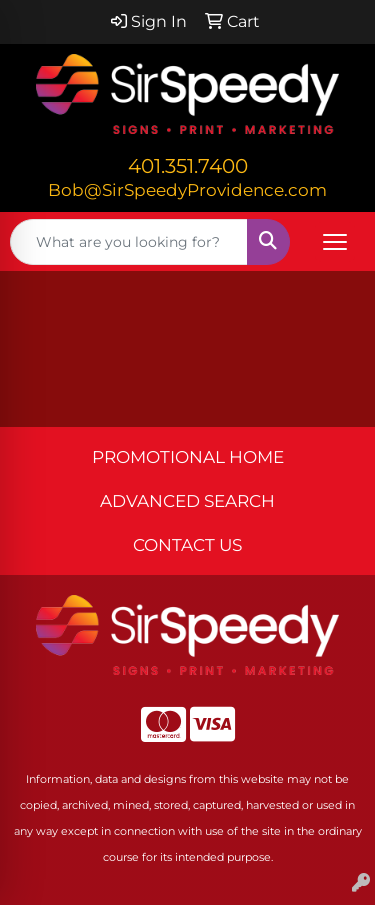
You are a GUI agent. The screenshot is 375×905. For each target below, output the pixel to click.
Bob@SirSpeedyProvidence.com (187, 189)
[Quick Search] (129, 242)
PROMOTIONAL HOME (188, 456)
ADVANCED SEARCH (187, 500)
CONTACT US (187, 544)
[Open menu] (335, 242)
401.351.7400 (188, 166)
